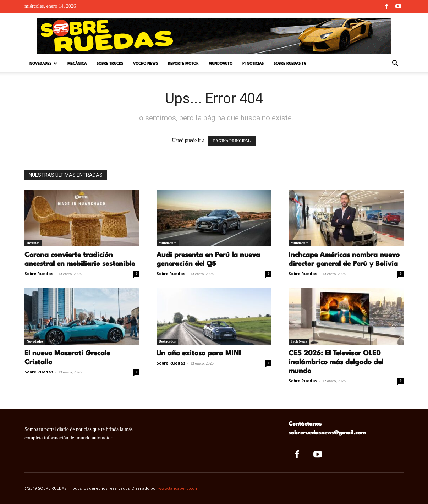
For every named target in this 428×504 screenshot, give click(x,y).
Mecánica (77, 64)
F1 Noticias (253, 64)
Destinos (33, 243)
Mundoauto (221, 64)
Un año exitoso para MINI (199, 354)
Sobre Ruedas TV (290, 64)
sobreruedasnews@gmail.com (327, 433)
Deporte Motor (183, 64)
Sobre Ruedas (39, 273)
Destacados (167, 341)
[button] (395, 64)
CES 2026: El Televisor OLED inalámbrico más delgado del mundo (336, 362)
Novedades (43, 64)
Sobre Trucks (110, 64)
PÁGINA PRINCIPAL (232, 141)
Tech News (299, 341)
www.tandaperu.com (178, 488)
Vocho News (146, 64)
